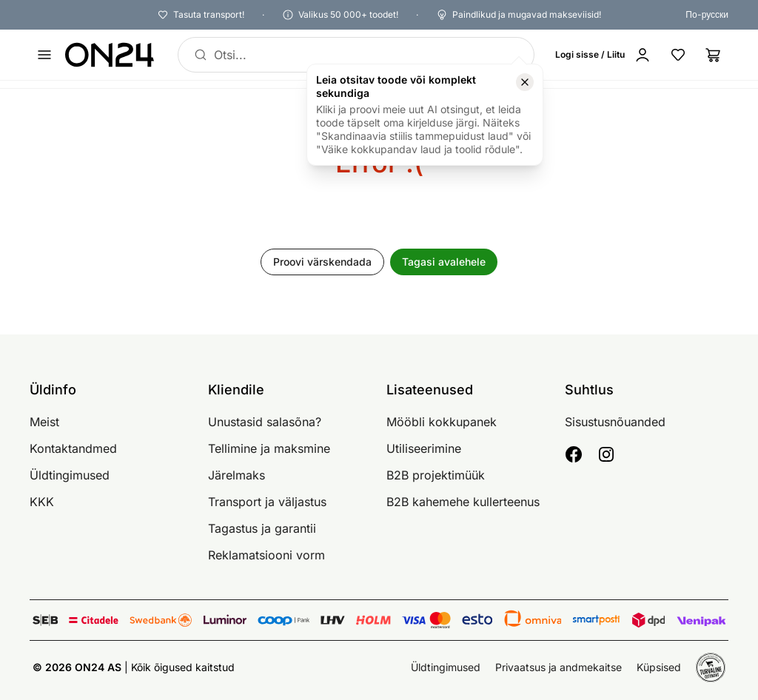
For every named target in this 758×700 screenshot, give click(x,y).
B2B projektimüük (436, 475)
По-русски (707, 14)
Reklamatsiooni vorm (266, 555)
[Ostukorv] (714, 55)
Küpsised (659, 667)
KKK (42, 502)
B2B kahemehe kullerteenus (463, 502)
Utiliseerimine (424, 448)
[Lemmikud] (678, 55)
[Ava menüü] (44, 55)
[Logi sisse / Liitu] (606, 55)
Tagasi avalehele (444, 262)
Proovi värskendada (322, 262)
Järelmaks (237, 475)
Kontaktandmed (73, 448)
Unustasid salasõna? (265, 422)
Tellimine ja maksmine (269, 448)
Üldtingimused (70, 475)
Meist (44, 422)
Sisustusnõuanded (615, 422)
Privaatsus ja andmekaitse (559, 667)
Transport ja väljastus (267, 502)
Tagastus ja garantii (262, 528)
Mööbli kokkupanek (442, 422)
